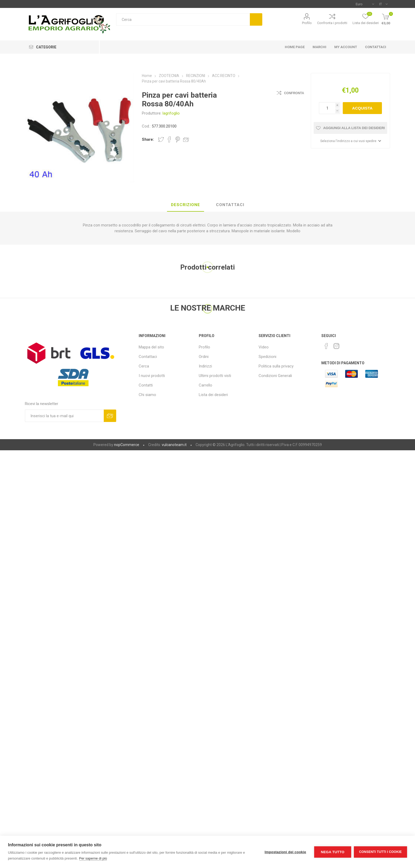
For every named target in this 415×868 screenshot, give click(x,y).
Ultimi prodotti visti (215, 376)
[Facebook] (326, 346)
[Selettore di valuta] (365, 4)
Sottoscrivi (110, 416)
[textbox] (183, 19)
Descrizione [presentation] (186, 205)
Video (264, 347)
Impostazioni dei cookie (285, 852)
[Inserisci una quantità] (327, 108)
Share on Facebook (169, 139)
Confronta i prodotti (332, 23)
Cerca (256, 19)
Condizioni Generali (275, 376)
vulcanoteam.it (174, 445)
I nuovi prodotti (152, 376)
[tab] (186, 205)
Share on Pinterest (178, 139)
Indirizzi (205, 366)
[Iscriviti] (64, 416)
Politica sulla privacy (276, 366)
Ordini (204, 357)
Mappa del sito (151, 347)
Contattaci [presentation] (230, 205)
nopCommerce (127, 445)
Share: (148, 139)
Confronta (294, 93)
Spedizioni (267, 357)
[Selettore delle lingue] (383, 4)
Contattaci (148, 357)
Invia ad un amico (186, 139)
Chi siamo (147, 395)
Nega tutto (333, 852)
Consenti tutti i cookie (380, 852)
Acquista (362, 108)
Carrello (206, 385)
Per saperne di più (93, 858)
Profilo (307, 23)
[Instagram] (336, 346)
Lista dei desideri (213, 395)
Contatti (146, 385)
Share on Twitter (161, 139)
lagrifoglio (171, 113)
